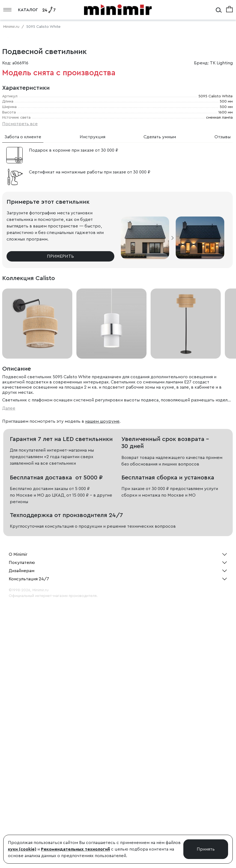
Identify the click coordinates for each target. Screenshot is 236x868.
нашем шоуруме (102, 653)
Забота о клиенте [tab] (23, 368)
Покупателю (22, 794)
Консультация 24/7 (29, 810)
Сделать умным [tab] (160, 368)
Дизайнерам (22, 802)
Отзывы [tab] (222, 368)
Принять (206, 849)
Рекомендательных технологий (75, 849)
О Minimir (18, 786)
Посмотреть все (20, 355)
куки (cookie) (22, 849)
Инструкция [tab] (92, 368)
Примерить (60, 488)
